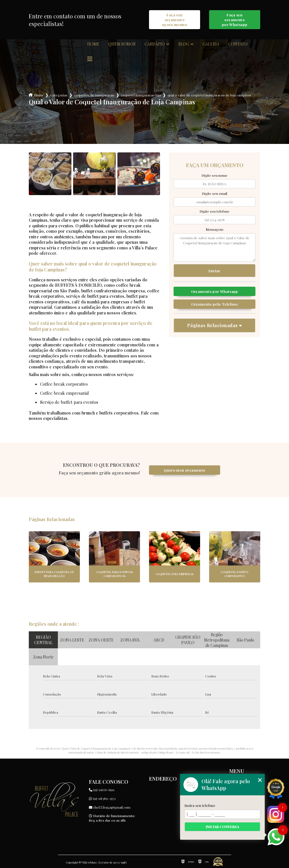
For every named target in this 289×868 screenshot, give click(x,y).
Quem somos (122, 44)
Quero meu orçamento (184, 470)
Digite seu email (214, 193)
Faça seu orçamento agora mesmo (175, 20)
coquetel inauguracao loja (141, 95)
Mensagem (214, 229)
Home (93, 44)
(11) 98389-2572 (102, 798)
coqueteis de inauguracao (94, 95)
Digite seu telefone (214, 211)
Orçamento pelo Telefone (214, 304)
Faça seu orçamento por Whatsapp (235, 20)
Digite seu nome (214, 175)
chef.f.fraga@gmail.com (110, 807)
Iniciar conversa (222, 827)
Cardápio (155, 44)
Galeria (211, 44)
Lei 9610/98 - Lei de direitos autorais (198, 752)
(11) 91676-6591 (102, 790)
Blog (184, 44)
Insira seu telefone (200, 806)
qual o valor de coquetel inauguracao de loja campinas (209, 95)
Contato (238, 44)
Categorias (59, 95)
